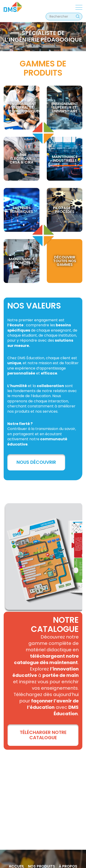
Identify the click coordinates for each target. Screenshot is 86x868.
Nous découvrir (36, 462)
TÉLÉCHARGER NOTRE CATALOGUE (43, 735)
